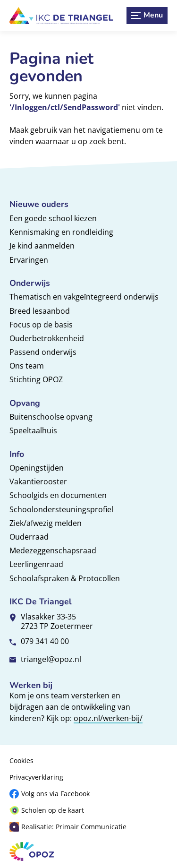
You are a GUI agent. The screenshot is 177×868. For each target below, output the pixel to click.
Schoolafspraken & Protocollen (65, 578)
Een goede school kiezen (53, 218)
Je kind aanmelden (42, 246)
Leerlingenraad (36, 564)
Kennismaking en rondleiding (61, 232)
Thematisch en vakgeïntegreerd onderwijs (84, 297)
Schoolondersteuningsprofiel (61, 509)
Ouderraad (29, 537)
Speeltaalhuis (33, 430)
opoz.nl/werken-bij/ (108, 718)
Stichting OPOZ (36, 379)
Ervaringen (29, 260)
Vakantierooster (38, 481)
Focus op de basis (41, 325)
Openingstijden (37, 468)
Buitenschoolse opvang (51, 417)
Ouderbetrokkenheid (47, 338)
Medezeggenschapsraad (53, 550)
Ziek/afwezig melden (46, 523)
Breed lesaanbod (40, 311)
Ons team (27, 366)
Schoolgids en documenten (58, 495)
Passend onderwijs (43, 352)
